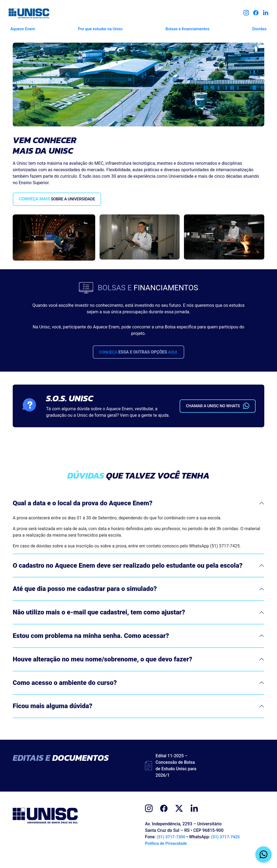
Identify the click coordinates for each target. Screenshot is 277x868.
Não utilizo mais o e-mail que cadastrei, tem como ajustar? (99, 621)
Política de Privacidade (167, 852)
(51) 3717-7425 (228, 845)
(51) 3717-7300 (172, 845)
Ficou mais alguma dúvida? (52, 714)
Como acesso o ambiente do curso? (65, 691)
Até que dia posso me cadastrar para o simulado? (85, 597)
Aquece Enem (20, 28)
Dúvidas (262, 28)
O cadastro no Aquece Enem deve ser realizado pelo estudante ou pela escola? (128, 574)
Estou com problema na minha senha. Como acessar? (91, 644)
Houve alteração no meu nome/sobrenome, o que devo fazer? (103, 667)
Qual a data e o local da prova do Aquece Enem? (83, 511)
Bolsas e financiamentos (188, 28)
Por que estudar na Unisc (99, 28)
